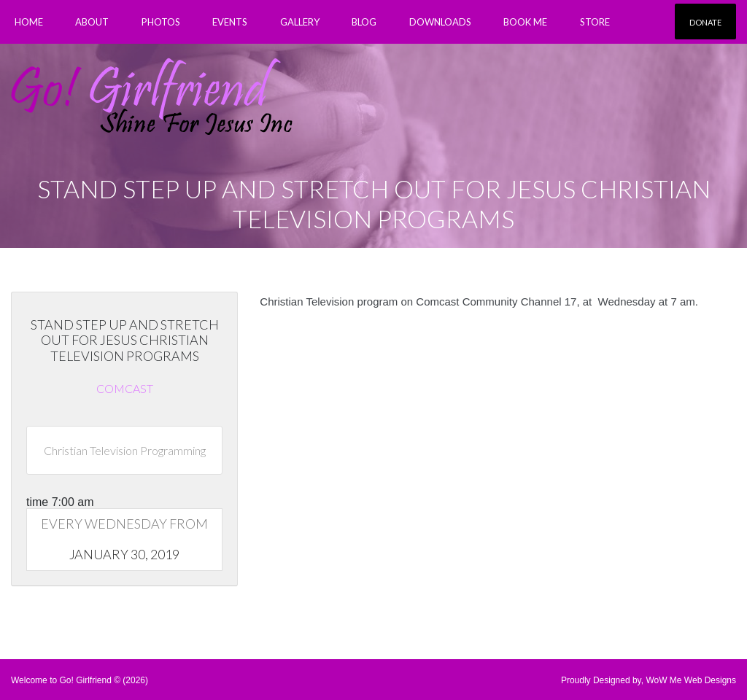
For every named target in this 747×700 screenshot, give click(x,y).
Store (595, 22)
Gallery (300, 22)
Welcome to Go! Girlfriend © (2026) (80, 680)
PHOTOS (161, 22)
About (92, 22)
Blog (364, 22)
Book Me (525, 22)
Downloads (440, 22)
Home (29, 22)
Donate (705, 22)
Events (230, 22)
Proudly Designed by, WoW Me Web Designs (649, 680)
